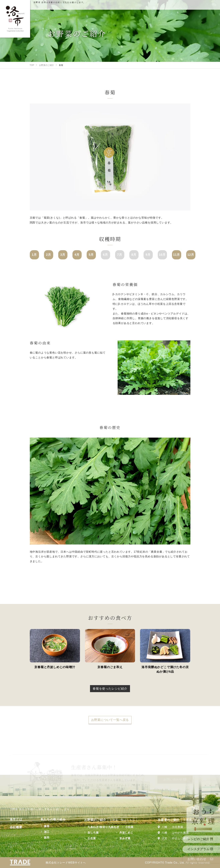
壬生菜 (92, 838)
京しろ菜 (93, 833)
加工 (47, 832)
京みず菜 (125, 838)
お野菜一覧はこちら (122, 820)
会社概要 (16, 827)
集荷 (47, 826)
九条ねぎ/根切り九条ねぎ (103, 827)
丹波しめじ (126, 833)
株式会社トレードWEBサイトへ (66, 863)
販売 (47, 838)
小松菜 (129, 827)
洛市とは (16, 819)
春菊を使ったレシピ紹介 (110, 689)
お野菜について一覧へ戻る (110, 720)
